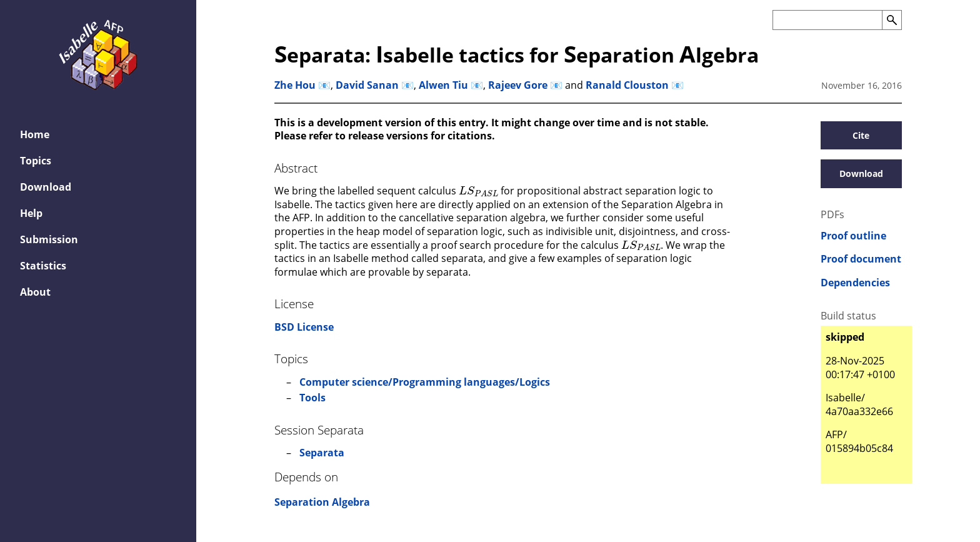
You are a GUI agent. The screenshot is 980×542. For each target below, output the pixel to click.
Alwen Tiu (443, 85)
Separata (322, 453)
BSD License (304, 327)
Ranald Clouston (627, 85)
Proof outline (853, 236)
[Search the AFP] (827, 20)
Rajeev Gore (518, 85)
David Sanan (367, 85)
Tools (312, 398)
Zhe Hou (295, 85)
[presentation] (478, 190)
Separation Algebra (322, 502)
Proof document (861, 259)
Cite (861, 135)
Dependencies (855, 283)
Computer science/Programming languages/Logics (425, 382)
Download (861, 173)
